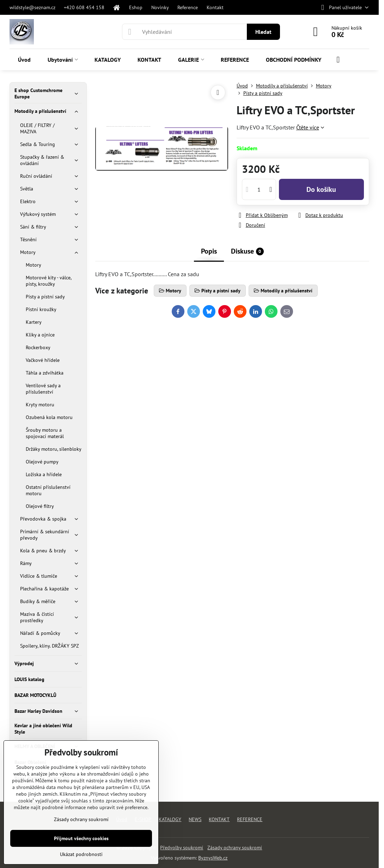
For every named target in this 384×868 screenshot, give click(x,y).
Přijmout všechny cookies (81, 838)
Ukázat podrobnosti (81, 854)
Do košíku (321, 189)
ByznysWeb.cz (213, 858)
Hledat (263, 32)
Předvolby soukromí (182, 848)
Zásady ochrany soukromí (235, 848)
